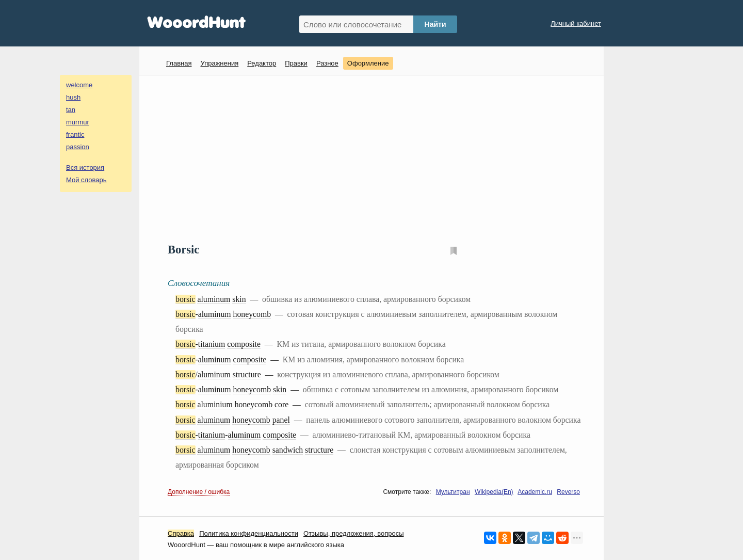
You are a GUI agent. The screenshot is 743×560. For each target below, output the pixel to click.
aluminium (215, 404)
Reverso (568, 492)
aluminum (214, 299)
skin (239, 299)
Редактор (262, 63)
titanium (212, 344)
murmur (78, 122)
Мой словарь (86, 180)
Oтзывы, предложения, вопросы (353, 533)
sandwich (288, 450)
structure (247, 374)
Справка (181, 533)
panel (281, 420)
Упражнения (219, 63)
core (281, 404)
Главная (179, 63)
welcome (79, 85)
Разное (327, 63)
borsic (185, 299)
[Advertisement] (375, 158)
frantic (75, 134)
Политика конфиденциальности (249, 533)
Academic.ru (535, 492)
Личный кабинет (576, 23)
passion (78, 147)
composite (244, 344)
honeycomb (252, 314)
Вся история (85, 167)
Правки (296, 63)
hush (73, 97)
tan (71, 110)
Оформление (368, 63)
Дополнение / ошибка (199, 492)
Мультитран (453, 492)
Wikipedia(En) (494, 492)
